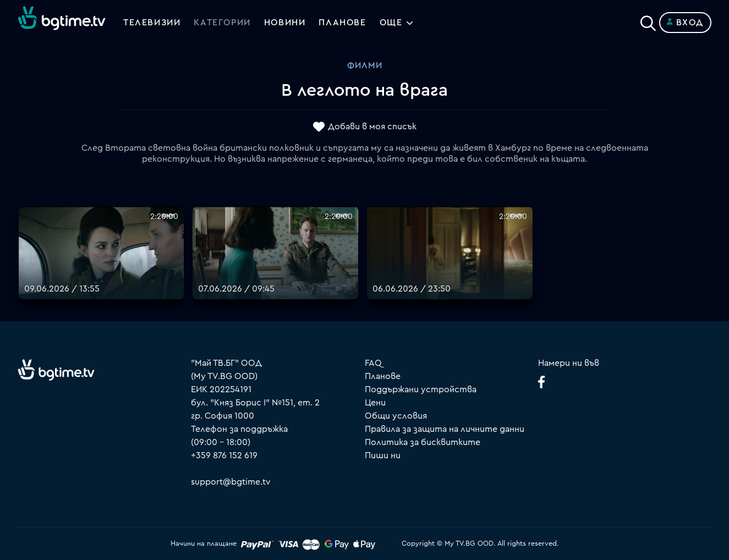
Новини (285, 23)
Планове (383, 376)
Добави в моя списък (372, 127)
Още (391, 23)
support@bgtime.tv (231, 482)
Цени (375, 403)
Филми (365, 65)
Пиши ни (383, 455)
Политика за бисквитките (423, 442)
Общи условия (396, 416)
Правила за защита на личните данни (445, 429)
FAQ (373, 363)
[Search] (648, 20)
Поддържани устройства (421, 389)
